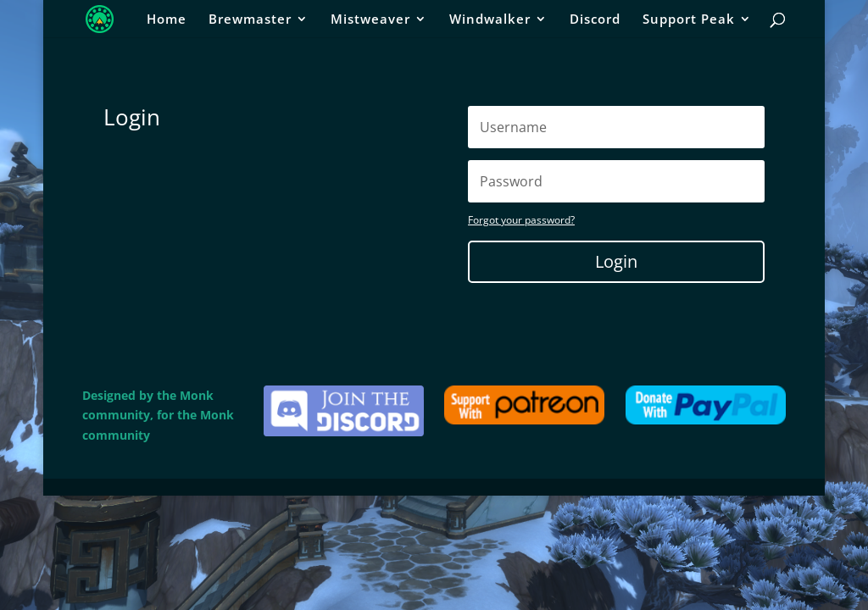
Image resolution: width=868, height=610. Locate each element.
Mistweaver (370, 20)
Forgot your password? (521, 220)
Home (167, 20)
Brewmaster (250, 20)
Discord (595, 20)
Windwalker (490, 20)
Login (616, 261)
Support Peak (689, 20)
